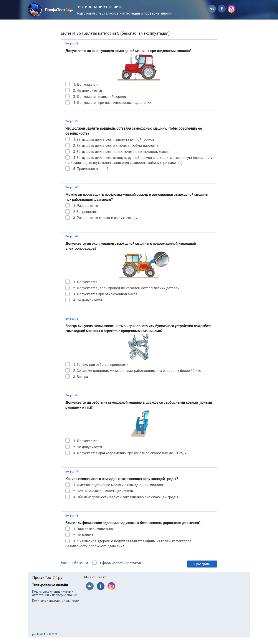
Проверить (202, 564)
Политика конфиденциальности (56, 601)
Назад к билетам (74, 563)
